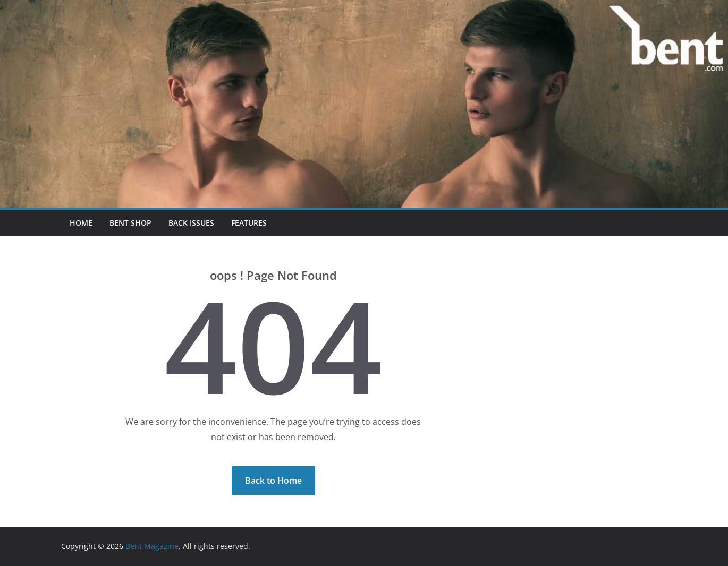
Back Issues (191, 223)
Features (249, 223)
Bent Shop (130, 223)
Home (81, 223)
